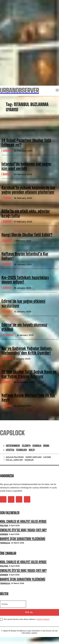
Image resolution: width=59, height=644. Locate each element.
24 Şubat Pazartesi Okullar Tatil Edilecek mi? (26, 143)
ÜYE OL (29, 612)
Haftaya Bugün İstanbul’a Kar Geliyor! (25, 256)
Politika (4, 525)
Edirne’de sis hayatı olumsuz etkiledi (24, 327)
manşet (7, 174)
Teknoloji (5, 543)
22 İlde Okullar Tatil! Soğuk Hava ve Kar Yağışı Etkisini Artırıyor (29, 374)
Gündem (7, 150)
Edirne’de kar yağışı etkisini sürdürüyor (23, 303)
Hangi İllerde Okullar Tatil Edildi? (27, 235)
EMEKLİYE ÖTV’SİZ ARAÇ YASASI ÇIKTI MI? (23, 530)
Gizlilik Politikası (43, 619)
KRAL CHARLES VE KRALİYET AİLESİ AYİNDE (23, 521)
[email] (13, 604)
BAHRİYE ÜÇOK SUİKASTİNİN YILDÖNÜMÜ (23, 539)
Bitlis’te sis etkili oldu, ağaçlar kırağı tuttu (26, 213)
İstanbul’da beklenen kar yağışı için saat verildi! (26, 166)
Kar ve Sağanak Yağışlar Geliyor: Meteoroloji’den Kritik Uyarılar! (27, 351)
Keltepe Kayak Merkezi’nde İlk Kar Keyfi (28, 397)
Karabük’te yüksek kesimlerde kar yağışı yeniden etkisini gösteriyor (28, 190)
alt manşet (8, 335)
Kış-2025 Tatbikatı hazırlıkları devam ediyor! (25, 280)
